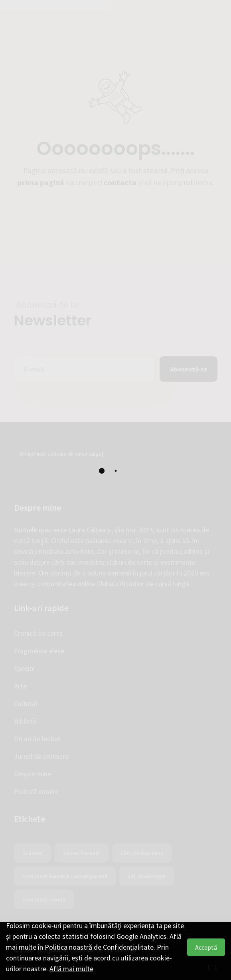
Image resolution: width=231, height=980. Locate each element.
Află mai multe (71, 969)
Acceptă (206, 947)
